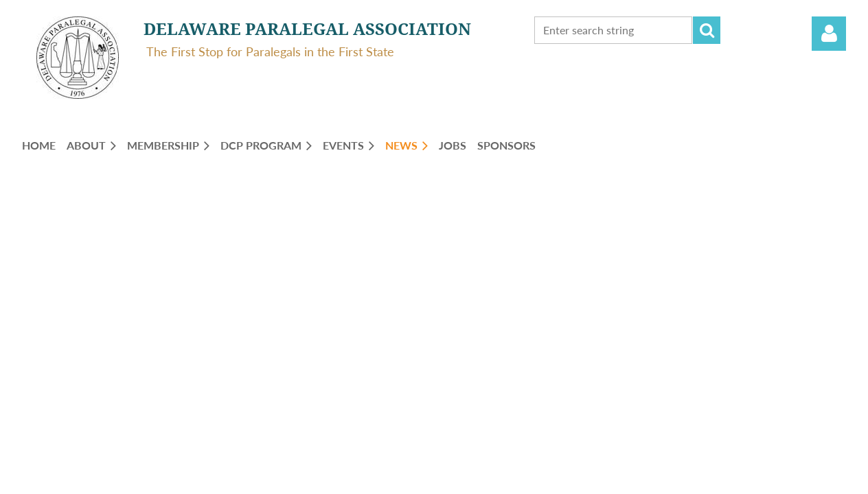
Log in (829, 34)
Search (707, 30)
